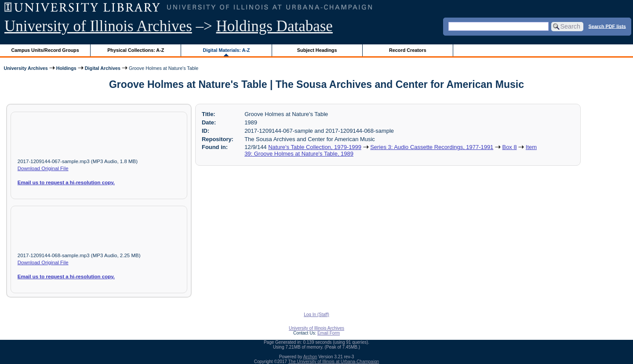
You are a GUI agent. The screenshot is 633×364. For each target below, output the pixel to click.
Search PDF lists (607, 26)
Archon (310, 357)
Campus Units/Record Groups (45, 50)
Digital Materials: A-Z (226, 50)
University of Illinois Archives (98, 26)
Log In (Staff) (316, 315)
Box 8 (510, 147)
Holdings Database (275, 26)
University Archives (25, 68)
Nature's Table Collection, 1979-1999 (315, 147)
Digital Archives (103, 68)
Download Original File (43, 168)
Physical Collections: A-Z (136, 50)
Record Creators (408, 50)
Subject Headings (317, 50)
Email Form (329, 333)
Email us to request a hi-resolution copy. (66, 182)
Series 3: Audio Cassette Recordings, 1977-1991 (432, 147)
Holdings (66, 68)
